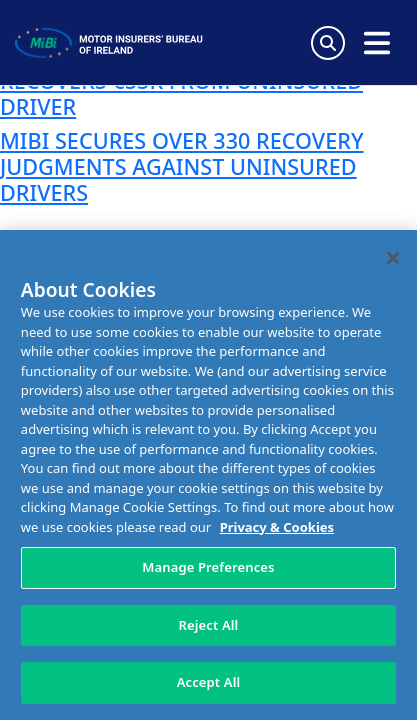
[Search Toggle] (328, 43)
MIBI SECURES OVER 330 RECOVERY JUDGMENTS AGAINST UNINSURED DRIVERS (182, 166)
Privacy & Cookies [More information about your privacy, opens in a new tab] (277, 527)
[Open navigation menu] (377, 43)
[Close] (393, 258)
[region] (208, 475)
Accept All (209, 682)
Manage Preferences (208, 567)
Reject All (209, 625)
